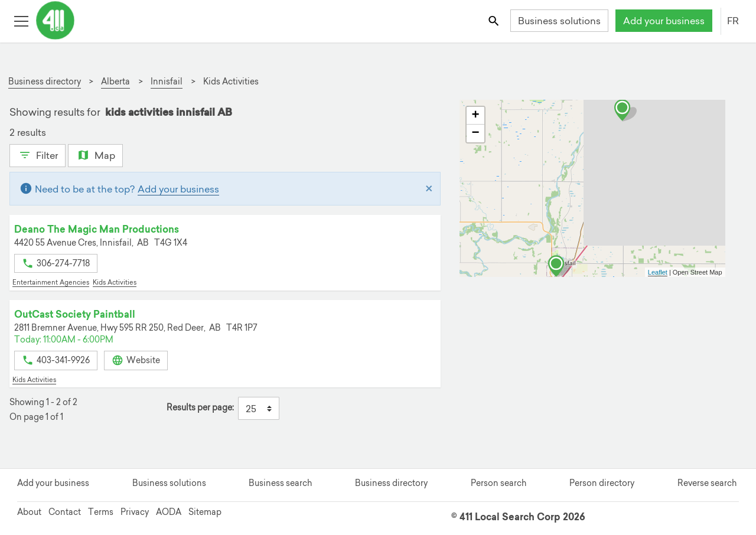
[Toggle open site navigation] (21, 20)
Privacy (135, 512)
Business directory (391, 483)
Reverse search (707, 483)
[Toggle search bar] (495, 20)
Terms (101, 512)
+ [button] (475, 116)
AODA (169, 512)
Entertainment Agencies (51, 282)
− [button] (475, 133)
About (29, 512)
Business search (280, 483)
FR (733, 21)
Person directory (602, 483)
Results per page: (200, 408)
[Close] (429, 189)
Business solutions (559, 21)
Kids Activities (115, 282)
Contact (65, 512)
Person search (498, 483)
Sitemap (205, 512)
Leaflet (658, 272)
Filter (38, 154)
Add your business (664, 21)
